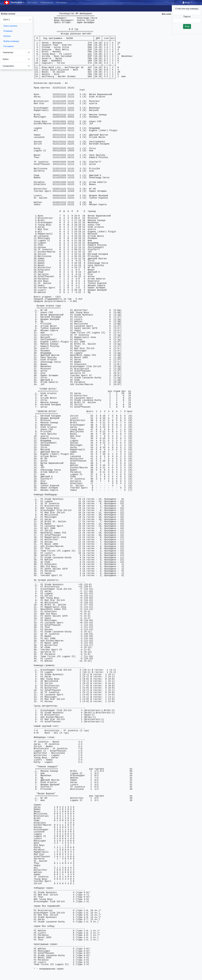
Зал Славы (32, 2)
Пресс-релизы (10, 26)
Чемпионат (8, 52)
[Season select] (16, 20)
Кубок (6, 59)
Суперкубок (8, 66)
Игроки (7, 36)
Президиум (61, 2)
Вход (186, 2)
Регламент (9, 46)
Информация (47, 2)
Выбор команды (11, 41)
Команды (8, 31)
